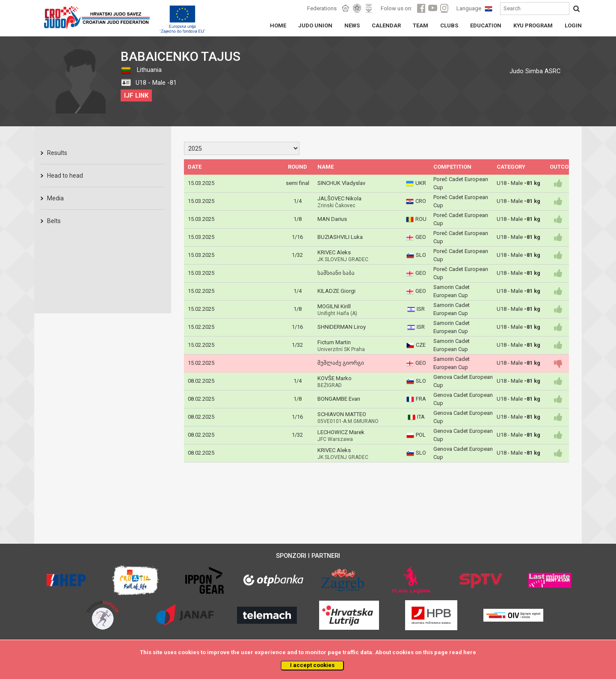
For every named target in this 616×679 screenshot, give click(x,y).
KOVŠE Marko (335, 378)
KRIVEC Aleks (334, 252)
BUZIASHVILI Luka (340, 237)
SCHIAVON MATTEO (342, 414)
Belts (54, 221)
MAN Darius (332, 219)
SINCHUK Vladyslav (341, 183)
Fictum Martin (334, 342)
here (470, 652)
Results (57, 153)
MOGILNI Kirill (334, 306)
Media (55, 198)
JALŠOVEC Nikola (339, 198)
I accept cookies (312, 665)
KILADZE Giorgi (336, 291)
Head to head (65, 176)
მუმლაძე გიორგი (341, 363)
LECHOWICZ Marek (341, 432)
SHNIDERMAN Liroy (342, 327)
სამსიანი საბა (336, 273)
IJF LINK (136, 95)
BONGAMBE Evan (339, 399)
